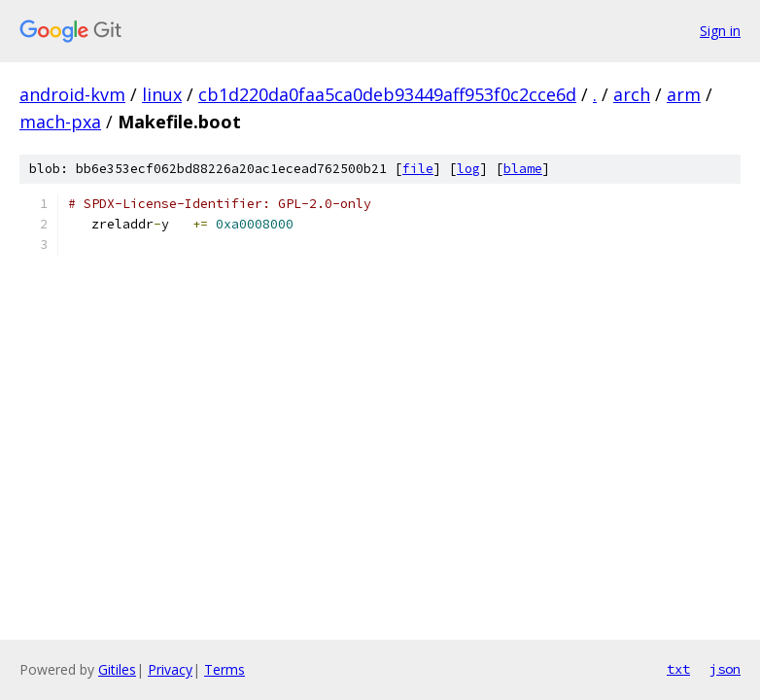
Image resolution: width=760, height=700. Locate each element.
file (418, 169)
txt (678, 669)
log (468, 169)
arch (632, 94)
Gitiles (117, 669)
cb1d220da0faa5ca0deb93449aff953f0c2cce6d (387, 94)
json (725, 669)
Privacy (170, 669)
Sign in (720, 31)
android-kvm (72, 94)
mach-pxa (60, 122)
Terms (225, 669)
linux (162, 94)
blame (523, 169)
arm (684, 94)
